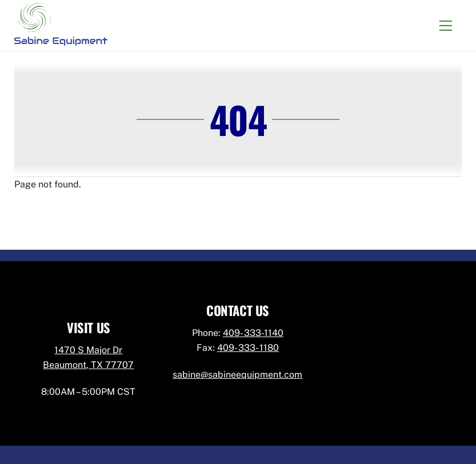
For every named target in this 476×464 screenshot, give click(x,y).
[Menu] (446, 25)
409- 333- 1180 (248, 348)
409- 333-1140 (253, 333)
